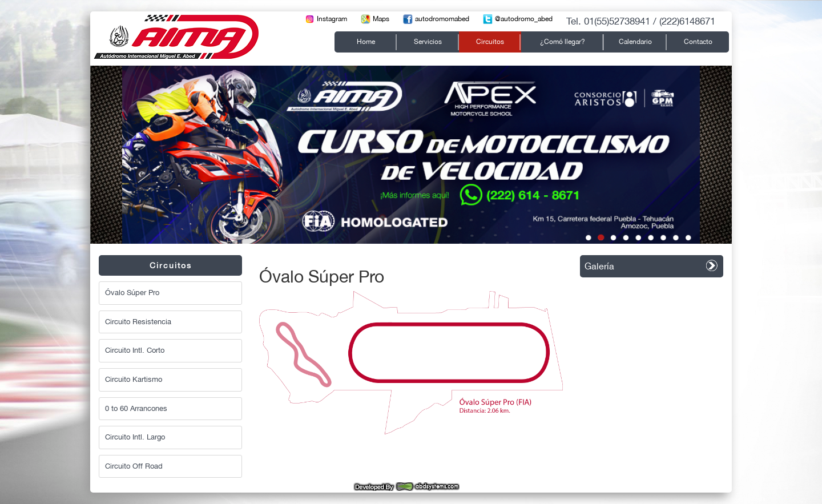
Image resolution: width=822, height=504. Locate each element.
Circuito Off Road (134, 466)
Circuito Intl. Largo (135, 437)
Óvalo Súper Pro (132, 293)
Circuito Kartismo (134, 379)
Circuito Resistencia (138, 322)
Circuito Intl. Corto (135, 350)
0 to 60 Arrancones (136, 408)
